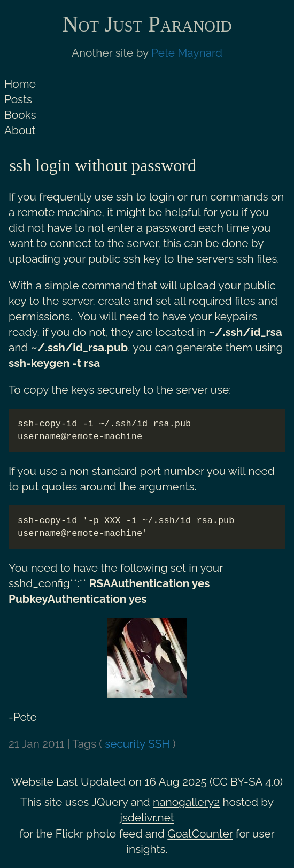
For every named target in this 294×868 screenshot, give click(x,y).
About (20, 130)
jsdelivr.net (147, 817)
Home (20, 84)
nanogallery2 (186, 802)
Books (20, 115)
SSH (159, 744)
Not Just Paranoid (147, 24)
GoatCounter (200, 834)
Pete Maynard (187, 53)
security (125, 744)
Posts (18, 99)
